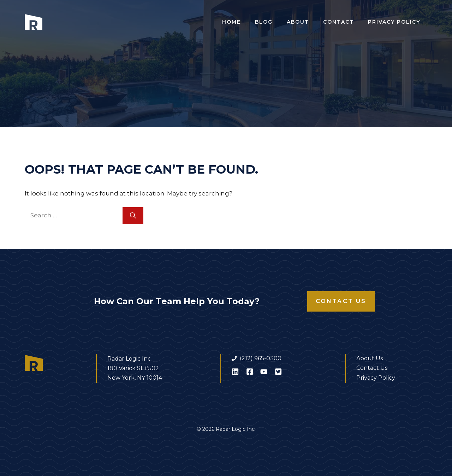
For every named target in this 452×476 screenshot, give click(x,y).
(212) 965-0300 (261, 358)
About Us (370, 358)
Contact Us (341, 301)
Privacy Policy (394, 22)
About (298, 22)
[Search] (133, 216)
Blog (264, 22)
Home (231, 22)
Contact (338, 22)
